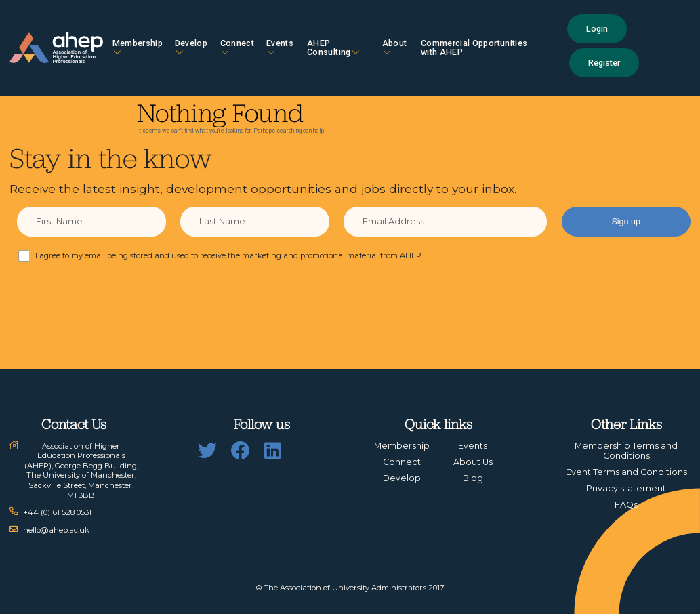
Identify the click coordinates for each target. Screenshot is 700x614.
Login (597, 29)
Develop (191, 47)
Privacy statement (626, 488)
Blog (473, 478)
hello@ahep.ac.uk (56, 530)
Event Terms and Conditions (626, 472)
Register (604, 63)
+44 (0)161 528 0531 (57, 512)
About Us (473, 462)
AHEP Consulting (333, 47)
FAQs (626, 505)
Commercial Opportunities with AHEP (474, 47)
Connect (237, 47)
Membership (138, 47)
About (395, 47)
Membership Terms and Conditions (626, 451)
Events (280, 47)
